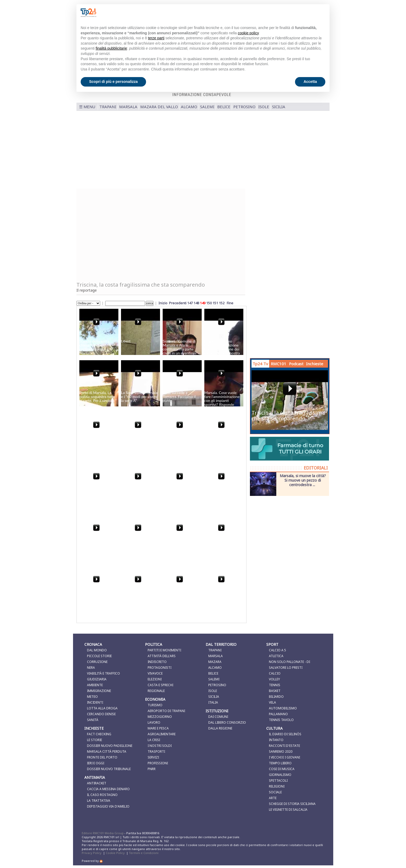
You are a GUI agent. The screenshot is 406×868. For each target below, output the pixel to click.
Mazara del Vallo (159, 107)
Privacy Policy (92, 853)
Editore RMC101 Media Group (103, 833)
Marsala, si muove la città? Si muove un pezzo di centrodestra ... (303, 480)
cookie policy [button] (248, 33)
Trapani (108, 107)
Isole (264, 107)
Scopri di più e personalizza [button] (113, 82)
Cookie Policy (115, 853)
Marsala (128, 107)
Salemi (207, 107)
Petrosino (244, 107)
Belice (224, 107)
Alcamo (189, 107)
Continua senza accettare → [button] (299, 13)
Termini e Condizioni (144, 853)
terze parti (156, 38)
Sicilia (279, 107)
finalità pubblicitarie (111, 48)
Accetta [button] (310, 82)
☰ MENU (87, 107)
